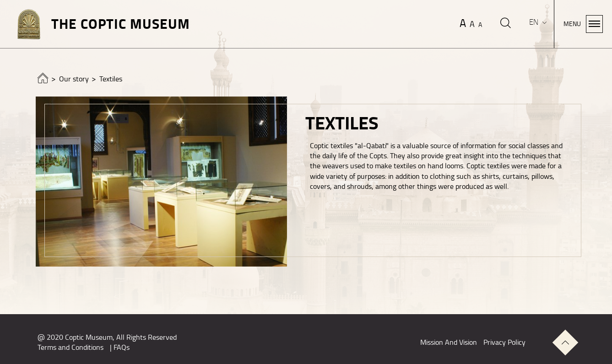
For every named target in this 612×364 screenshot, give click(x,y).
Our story (74, 79)
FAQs (122, 348)
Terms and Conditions (70, 348)
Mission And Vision (449, 343)
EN (535, 22)
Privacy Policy (504, 343)
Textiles (111, 79)
